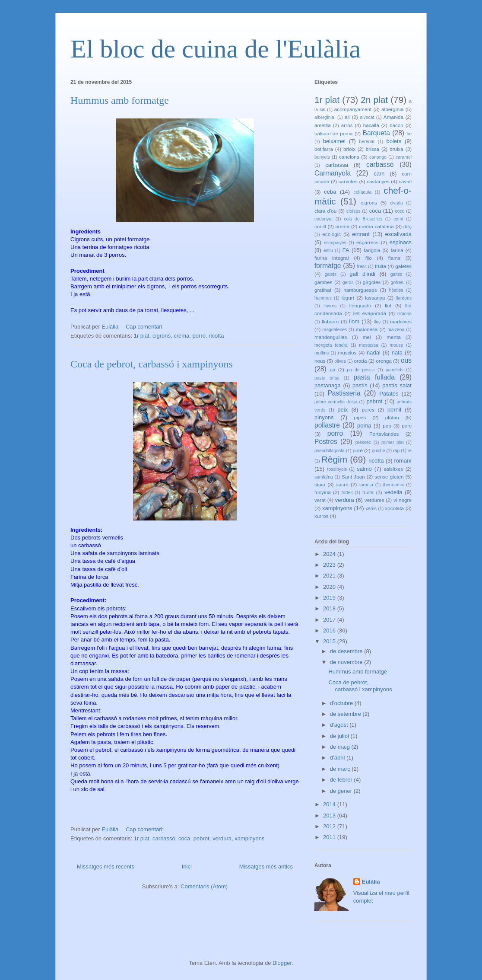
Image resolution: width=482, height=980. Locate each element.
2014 (330, 804)
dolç (407, 227)
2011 (330, 837)
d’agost (340, 725)
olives (340, 361)
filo (369, 258)
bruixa (396, 149)
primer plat (393, 442)
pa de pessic (361, 370)
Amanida (393, 117)
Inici (187, 867)
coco (400, 211)
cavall (405, 181)
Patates (389, 394)
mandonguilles (331, 337)
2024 (330, 554)
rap (396, 451)
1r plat (142, 336)
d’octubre (342, 703)
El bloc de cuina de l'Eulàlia (216, 49)
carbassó (164, 838)
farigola (372, 250)
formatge (328, 266)
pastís (360, 385)
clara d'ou (325, 211)
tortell (347, 493)
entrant (361, 234)
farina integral (332, 258)
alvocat (367, 117)
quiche (379, 451)
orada (361, 361)
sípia (320, 484)
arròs (347, 125)
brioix (349, 149)
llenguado (360, 305)
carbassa (337, 165)
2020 (330, 587)
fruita (381, 266)
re (410, 451)
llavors (330, 306)
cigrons (162, 336)
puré (358, 450)
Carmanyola (333, 173)
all (347, 117)
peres (368, 410)
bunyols (322, 157)
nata (397, 353)
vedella (393, 492)
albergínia (392, 109)
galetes (403, 266)
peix (342, 410)
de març (341, 769)
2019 (330, 598)
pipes (360, 417)
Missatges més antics (266, 867)
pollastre (327, 425)
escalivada (398, 234)
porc (407, 426)
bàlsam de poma (334, 133)
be (409, 134)
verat (320, 500)
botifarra (324, 149)
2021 (330, 576)
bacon (396, 125)
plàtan (392, 417)
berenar (367, 142)
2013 (330, 816)
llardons (404, 298)
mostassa (368, 345)
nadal (374, 353)
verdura (222, 838)
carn (379, 174)
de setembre (346, 714)
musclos (347, 353)
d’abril (338, 758)
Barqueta (376, 133)
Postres (326, 442)
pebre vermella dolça (336, 402)
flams (394, 258)
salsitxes (393, 469)
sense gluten (389, 477)
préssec (363, 442)
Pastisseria (344, 393)
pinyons (324, 417)
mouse (396, 345)
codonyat (323, 219)
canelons (349, 157)
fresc (362, 267)
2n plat (374, 100)
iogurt (348, 298)
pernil (394, 410)
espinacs (401, 242)
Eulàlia (371, 882)
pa (332, 369)
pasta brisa (327, 378)
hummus (323, 298)
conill (320, 226)
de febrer (342, 780)
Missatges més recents (106, 867)
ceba (330, 192)
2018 (330, 608)
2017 (330, 620)
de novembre (347, 662)
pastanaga (328, 385)
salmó (364, 469)
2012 (330, 826)
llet (388, 305)
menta (393, 337)
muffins (322, 353)
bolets (394, 141)
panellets (395, 370)
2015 (330, 641)
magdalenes (335, 330)
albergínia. (325, 117)
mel (367, 337)
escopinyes (335, 243)
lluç (377, 322)
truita (368, 492)
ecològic (331, 234)
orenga (384, 361)
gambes (323, 282)
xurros (321, 516)
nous (320, 361)
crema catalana (376, 226)
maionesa (367, 329)
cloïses (353, 211)
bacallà (371, 125)
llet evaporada (370, 313)
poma (364, 426)
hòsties (396, 290)
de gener (342, 791)
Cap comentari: (146, 327)
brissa (373, 149)
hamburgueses (360, 290)
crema (181, 336)
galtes (396, 274)
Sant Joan (353, 477)
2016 (330, 630)
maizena (396, 330)
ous (406, 360)
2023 (330, 565)
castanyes (378, 181)
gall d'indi (362, 274)
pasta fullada (374, 377)
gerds (348, 283)
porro (199, 336)
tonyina (323, 492)
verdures (374, 500)
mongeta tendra (331, 345)
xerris (371, 509)
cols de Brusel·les (363, 219)
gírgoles (372, 282)
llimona (404, 314)
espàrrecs (367, 242)
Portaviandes (384, 434)
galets (330, 274)
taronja (366, 485)
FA (346, 250)
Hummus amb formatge (120, 100)
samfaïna (324, 477)
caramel (404, 157)
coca (184, 838)
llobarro (330, 321)
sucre (342, 484)
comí (398, 219)
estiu (328, 251)
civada (396, 203)
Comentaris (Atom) (204, 886)
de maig (341, 747)
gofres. (397, 283)
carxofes (348, 181)
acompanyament (353, 109)
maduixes (401, 321)
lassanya (375, 298)
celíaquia (363, 192)
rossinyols (337, 469)
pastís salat (397, 385)
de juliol (340, 736)
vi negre (403, 500)
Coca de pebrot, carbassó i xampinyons (152, 364)
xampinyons (249, 838)
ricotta (216, 336)
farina (397, 250)
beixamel (334, 141)
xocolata (394, 508)
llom (354, 321)
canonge (378, 157)
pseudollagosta (330, 451)
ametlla (323, 125)
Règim (334, 459)
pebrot (201, 838)
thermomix (394, 485)
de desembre (347, 651)
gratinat (323, 290)
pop (387, 426)
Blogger (282, 963)
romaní (403, 461)
